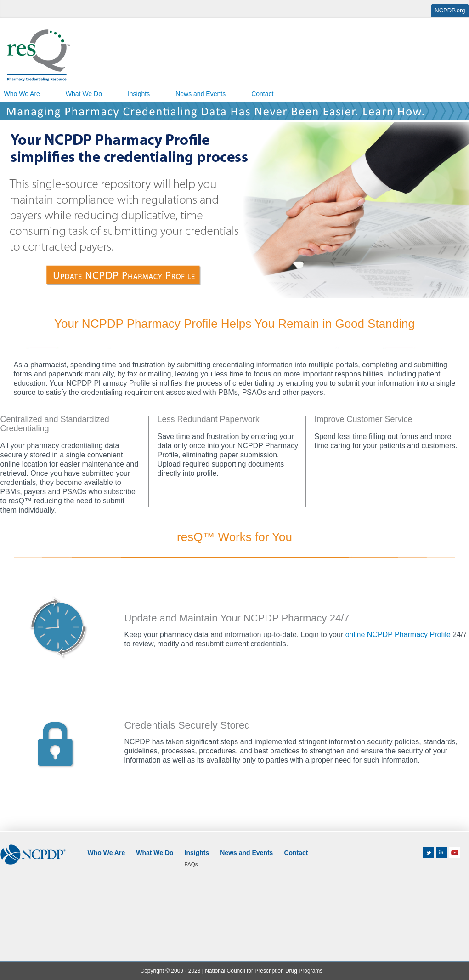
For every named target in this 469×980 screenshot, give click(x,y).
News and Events (201, 94)
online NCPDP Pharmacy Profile (398, 635)
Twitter (429, 853)
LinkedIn (441, 853)
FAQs (191, 864)
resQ (39, 56)
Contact (262, 94)
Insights (139, 94)
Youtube (456, 853)
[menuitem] (84, 93)
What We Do (84, 94)
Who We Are (107, 853)
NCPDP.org (450, 10)
